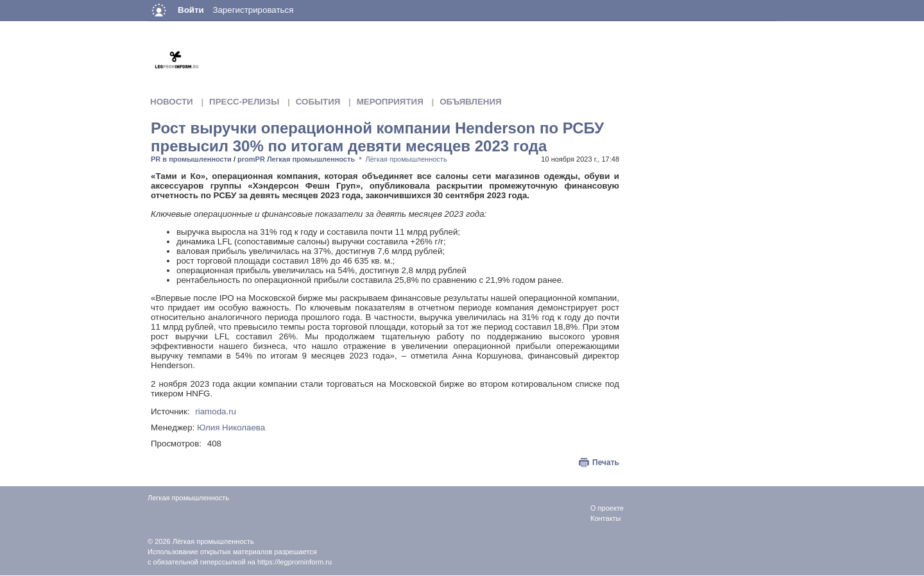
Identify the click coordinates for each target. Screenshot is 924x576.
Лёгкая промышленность (406, 159)
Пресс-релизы (244, 102)
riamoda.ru (216, 411)
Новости (172, 102)
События (318, 102)
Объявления (470, 102)
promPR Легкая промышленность (296, 159)
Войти (191, 10)
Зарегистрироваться (253, 10)
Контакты (606, 518)
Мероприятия (390, 102)
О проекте (607, 508)
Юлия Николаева (231, 428)
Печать (606, 462)
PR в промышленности (191, 159)
